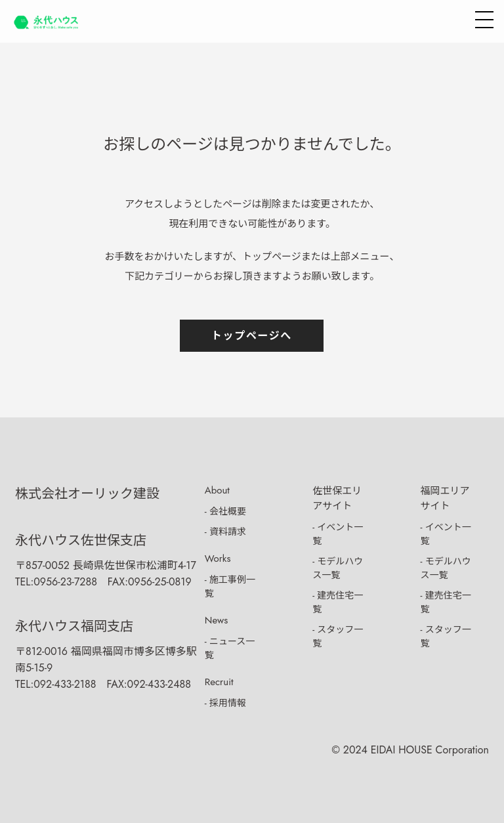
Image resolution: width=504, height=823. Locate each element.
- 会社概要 (225, 511)
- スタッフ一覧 (338, 636)
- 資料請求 (225, 532)
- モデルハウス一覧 (338, 568)
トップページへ (252, 336)
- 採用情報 (225, 703)
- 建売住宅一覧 (338, 602)
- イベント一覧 (338, 534)
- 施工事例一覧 (230, 586)
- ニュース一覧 (230, 648)
